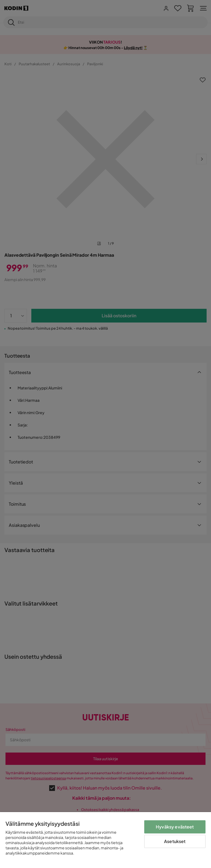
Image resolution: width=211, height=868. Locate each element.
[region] (105, 840)
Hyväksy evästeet (175, 827)
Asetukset (175, 841)
